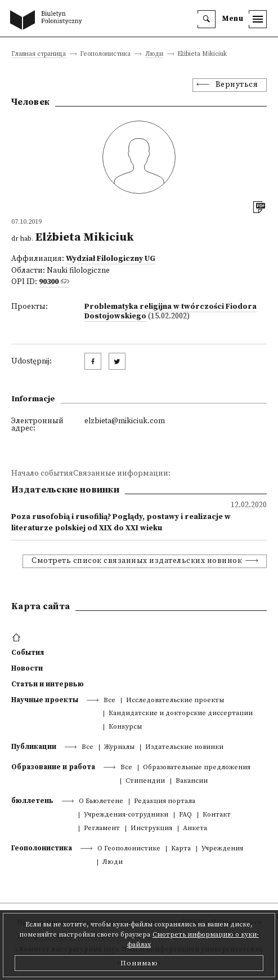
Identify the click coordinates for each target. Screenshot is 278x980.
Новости (27, 668)
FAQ (185, 815)
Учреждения (222, 849)
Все (109, 701)
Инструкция (151, 829)
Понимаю (139, 963)
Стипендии (145, 781)
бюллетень (32, 801)
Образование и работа (53, 767)
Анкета (195, 829)
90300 (49, 282)
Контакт (217, 815)
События (28, 653)
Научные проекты (45, 700)
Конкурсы (125, 727)
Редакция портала (165, 802)
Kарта (181, 849)
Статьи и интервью (48, 684)
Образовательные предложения (197, 768)
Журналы (119, 748)
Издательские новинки (184, 748)
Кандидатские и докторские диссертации (181, 714)
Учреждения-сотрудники (126, 815)
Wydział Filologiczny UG (111, 259)
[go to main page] (48, 21)
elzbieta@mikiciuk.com (125, 421)
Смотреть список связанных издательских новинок (137, 561)
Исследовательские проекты (175, 701)
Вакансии (192, 781)
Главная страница (39, 54)
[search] (207, 19)
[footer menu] (18, 638)
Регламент (102, 829)
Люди (154, 54)
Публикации (34, 747)
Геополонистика (42, 848)
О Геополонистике (129, 849)
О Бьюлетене (101, 802)
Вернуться (237, 85)
